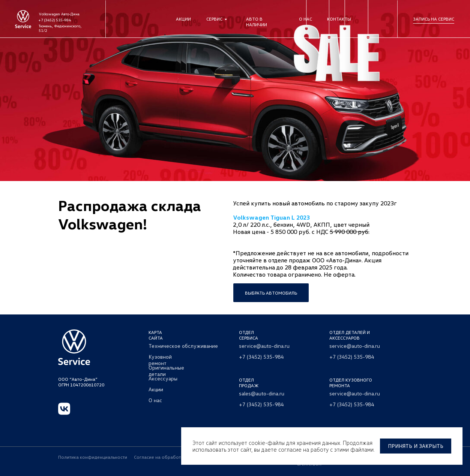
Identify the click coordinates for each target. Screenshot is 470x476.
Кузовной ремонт (160, 360)
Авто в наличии (257, 22)
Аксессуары (163, 378)
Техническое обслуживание (183, 346)
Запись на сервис (434, 19)
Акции (183, 19)
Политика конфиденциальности (93, 457)
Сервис (214, 19)
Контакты (339, 19)
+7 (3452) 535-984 (55, 20)
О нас (306, 19)
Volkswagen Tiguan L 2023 (271, 217)
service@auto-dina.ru (264, 346)
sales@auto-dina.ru (262, 393)
